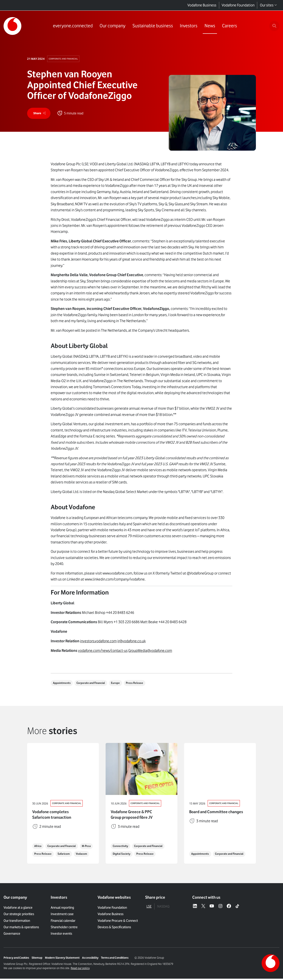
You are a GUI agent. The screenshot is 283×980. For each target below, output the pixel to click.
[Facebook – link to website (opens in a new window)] (229, 908)
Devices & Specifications (114, 928)
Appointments (63, 684)
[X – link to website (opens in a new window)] (203, 908)
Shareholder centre (64, 928)
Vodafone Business (202, 5)
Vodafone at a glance (18, 909)
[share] (40, 114)
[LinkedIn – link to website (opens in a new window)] (195, 908)
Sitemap (37, 959)
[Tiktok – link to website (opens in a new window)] (237, 908)
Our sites (268, 5)
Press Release (141, 684)
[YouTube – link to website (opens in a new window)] (212, 908)
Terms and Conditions (115, 959)
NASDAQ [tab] (163, 908)
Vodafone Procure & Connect (118, 922)
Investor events (61, 935)
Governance (12, 935)
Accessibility (90, 959)
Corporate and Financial (64, 59)
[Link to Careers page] (229, 26)
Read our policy (80, 969)
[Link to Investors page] (188, 26)
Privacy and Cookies (16, 959)
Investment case (62, 915)
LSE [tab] (149, 908)
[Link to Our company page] (112, 26)
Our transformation (17, 922)
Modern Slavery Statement (62, 959)
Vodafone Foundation (238, 5)
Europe (121, 684)
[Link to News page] (209, 26)
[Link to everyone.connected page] (72, 26)
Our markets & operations (21, 928)
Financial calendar (63, 922)
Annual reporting (62, 909)
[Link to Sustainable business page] (152, 26)
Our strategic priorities (19, 915)
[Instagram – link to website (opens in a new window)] (220, 908)
